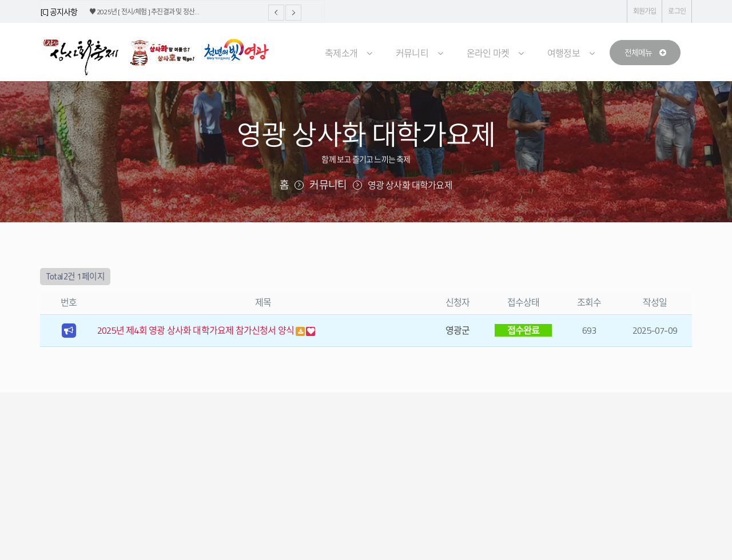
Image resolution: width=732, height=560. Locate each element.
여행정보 (564, 53)
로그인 (677, 11)
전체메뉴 (645, 52)
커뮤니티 (412, 53)
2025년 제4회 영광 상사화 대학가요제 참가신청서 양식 (196, 330)
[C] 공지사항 (59, 12)
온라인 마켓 (488, 53)
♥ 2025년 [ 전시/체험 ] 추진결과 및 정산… (144, 12)
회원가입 (645, 11)
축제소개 (341, 53)
